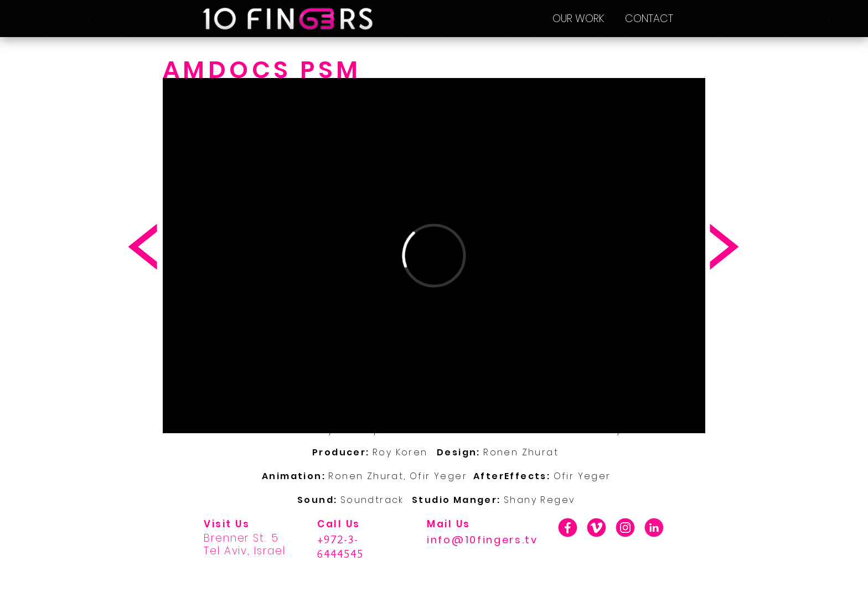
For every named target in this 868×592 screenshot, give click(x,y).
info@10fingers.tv (482, 540)
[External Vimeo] (434, 256)
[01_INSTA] (625, 528)
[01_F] (568, 528)
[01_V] (596, 528)
